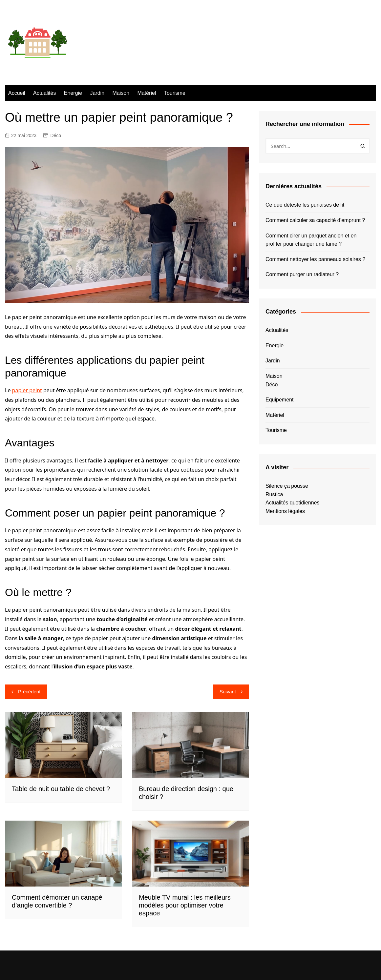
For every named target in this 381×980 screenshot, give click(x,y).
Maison (121, 93)
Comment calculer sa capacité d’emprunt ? (315, 220)
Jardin (97, 93)
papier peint (27, 390)
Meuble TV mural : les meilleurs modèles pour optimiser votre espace (185, 905)
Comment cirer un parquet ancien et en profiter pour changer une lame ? (311, 240)
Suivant (228, 692)
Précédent (29, 692)
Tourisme (175, 93)
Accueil (17, 93)
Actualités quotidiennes (293, 503)
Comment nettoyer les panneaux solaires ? (315, 259)
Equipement (279, 400)
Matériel (147, 93)
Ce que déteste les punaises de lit (305, 205)
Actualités (44, 93)
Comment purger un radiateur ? (302, 274)
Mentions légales (285, 511)
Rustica (274, 494)
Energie (73, 93)
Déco (56, 135)
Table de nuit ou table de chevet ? (61, 789)
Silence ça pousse (287, 486)
